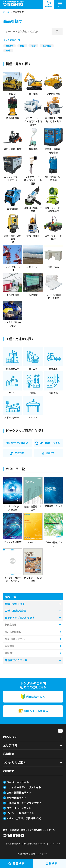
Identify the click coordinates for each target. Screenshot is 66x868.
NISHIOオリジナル (15, 639)
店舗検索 (9, 754)
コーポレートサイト (18, 782)
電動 (33, 46)
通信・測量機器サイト (19, 793)
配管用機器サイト (17, 798)
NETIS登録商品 (13, 632)
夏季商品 (47, 46)
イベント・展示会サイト (20, 813)
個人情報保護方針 (13, 844)
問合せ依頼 (49, 4)
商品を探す (10, 737)
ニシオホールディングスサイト (24, 787)
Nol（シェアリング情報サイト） (25, 818)
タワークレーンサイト (19, 808)
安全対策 (10, 646)
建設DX (10, 46)
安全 (22, 46)
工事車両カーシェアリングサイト (25, 803)
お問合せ (9, 771)
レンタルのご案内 (14, 762)
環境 (8, 50)
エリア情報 (10, 745)
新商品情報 (11, 625)
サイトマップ (55, 844)
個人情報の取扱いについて (35, 844)
